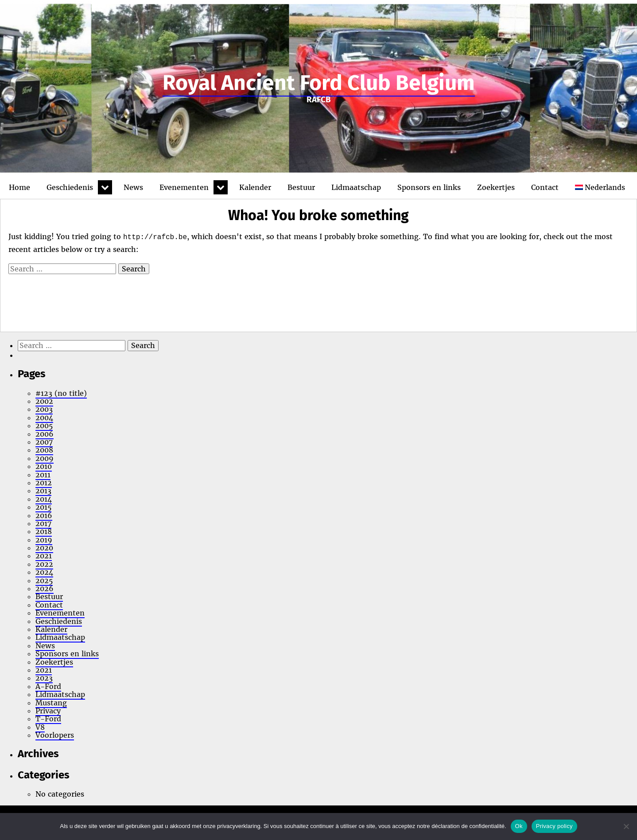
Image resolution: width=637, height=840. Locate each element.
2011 (43, 475)
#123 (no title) (61, 393)
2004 (44, 418)
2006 (45, 434)
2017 (43, 523)
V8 (40, 727)
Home (19, 187)
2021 (44, 556)
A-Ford (48, 686)
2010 (44, 466)
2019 (44, 540)
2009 (45, 458)
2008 (44, 450)
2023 (44, 678)
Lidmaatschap (356, 187)
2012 (44, 483)
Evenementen (184, 187)
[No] (626, 826)
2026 (45, 588)
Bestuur (301, 187)
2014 (44, 499)
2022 (44, 564)
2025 (44, 581)
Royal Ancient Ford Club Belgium (319, 83)
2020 (44, 548)
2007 (44, 442)
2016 (44, 515)
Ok (519, 826)
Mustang (51, 703)
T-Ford (48, 719)
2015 (43, 507)
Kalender (255, 187)
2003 (44, 409)
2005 (44, 426)
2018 (44, 531)
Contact (545, 187)
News (133, 187)
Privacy (48, 711)
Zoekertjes (496, 187)
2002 (44, 401)
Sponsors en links (429, 187)
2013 (43, 491)
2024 (44, 572)
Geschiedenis (70, 187)
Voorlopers (55, 735)
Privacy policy (554, 826)
